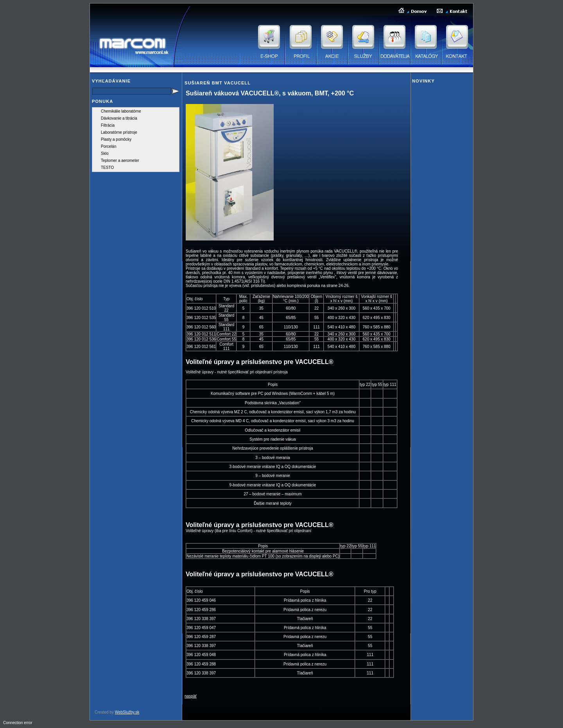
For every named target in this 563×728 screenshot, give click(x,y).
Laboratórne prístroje (119, 132)
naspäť (191, 696)
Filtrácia (108, 125)
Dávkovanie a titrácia (119, 118)
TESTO (107, 168)
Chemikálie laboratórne (121, 111)
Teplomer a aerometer (120, 160)
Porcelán (108, 146)
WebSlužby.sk (127, 712)
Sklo (105, 153)
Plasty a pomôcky (116, 139)
